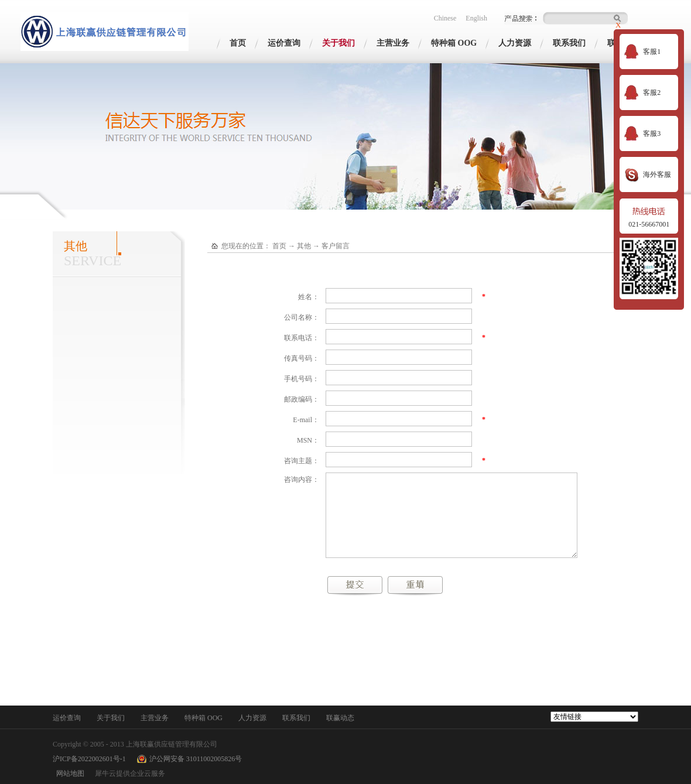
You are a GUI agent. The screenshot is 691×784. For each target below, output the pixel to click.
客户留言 (336, 246)
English (476, 18)
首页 (238, 43)
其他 (304, 246)
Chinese (445, 18)
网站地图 (69, 773)
